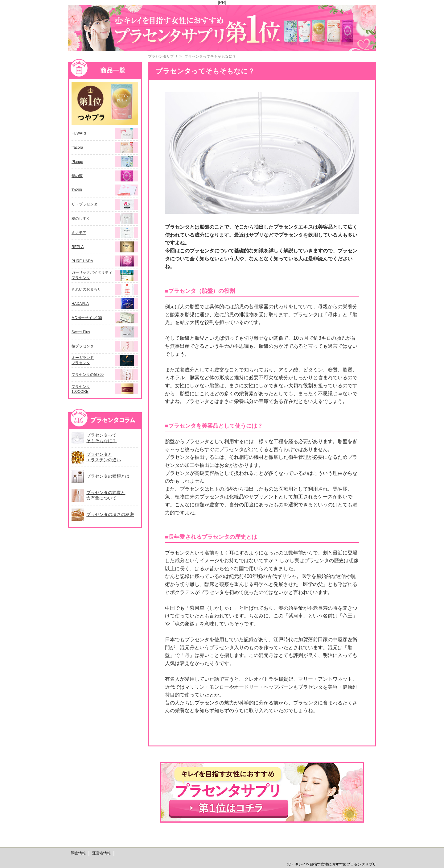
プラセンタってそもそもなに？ (210, 56)
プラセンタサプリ (163, 56)
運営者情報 (101, 853)
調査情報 (78, 853)
